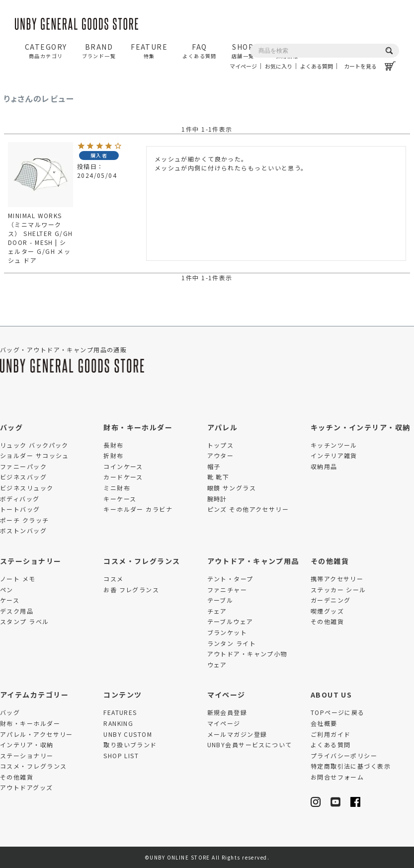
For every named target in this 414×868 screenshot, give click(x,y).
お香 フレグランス (131, 590)
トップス (221, 445)
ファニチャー (227, 590)
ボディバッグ (20, 499)
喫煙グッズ (327, 611)
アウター (221, 455)
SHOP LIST (121, 755)
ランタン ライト (232, 643)
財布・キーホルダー (138, 427)
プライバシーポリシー (344, 755)
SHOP (243, 51)
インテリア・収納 (27, 745)
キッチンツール (334, 445)
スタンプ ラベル (25, 621)
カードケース (123, 477)
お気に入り (279, 66)
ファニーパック (23, 466)
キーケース (120, 499)
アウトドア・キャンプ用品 (253, 561)
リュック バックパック (34, 445)
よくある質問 (317, 66)
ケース (10, 600)
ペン (7, 590)
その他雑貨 (330, 561)
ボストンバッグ (23, 530)
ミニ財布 (117, 488)
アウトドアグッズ (27, 787)
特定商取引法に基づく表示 (351, 766)
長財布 (113, 445)
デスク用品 (17, 611)
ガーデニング (331, 600)
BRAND (99, 51)
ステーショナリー (31, 561)
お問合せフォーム (337, 777)
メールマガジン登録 (237, 734)
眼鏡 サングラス (232, 488)
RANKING (118, 723)
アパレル (223, 427)
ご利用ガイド (331, 734)
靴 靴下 (218, 477)
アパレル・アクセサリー (37, 734)
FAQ (200, 51)
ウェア (217, 665)
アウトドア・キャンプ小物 (247, 654)
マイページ (243, 66)
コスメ (113, 579)
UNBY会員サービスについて (250, 745)
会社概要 (324, 723)
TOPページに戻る (338, 712)
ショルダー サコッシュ (35, 455)
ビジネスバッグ (23, 477)
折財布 (113, 455)
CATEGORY (46, 51)
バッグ (11, 427)
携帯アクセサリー (337, 579)
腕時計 (217, 499)
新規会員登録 (227, 712)
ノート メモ (18, 579)
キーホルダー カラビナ (138, 509)
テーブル (220, 600)
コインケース (123, 466)
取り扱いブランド (130, 745)
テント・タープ (230, 579)
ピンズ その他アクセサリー (248, 509)
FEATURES (120, 712)
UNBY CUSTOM (128, 734)
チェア (217, 611)
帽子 (214, 466)
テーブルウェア (230, 621)
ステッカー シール (338, 590)
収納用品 (324, 466)
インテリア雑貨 (334, 455)
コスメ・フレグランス (142, 561)
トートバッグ (20, 509)
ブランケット (227, 632)
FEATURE (149, 51)
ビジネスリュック (27, 488)
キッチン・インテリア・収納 (361, 427)
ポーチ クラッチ (25, 520)
